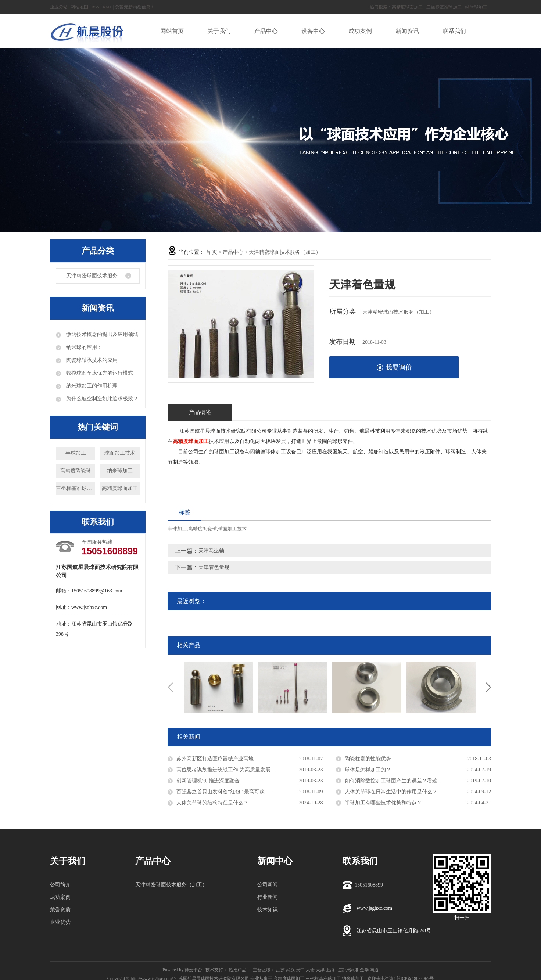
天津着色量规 (214, 567)
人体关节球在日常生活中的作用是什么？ (391, 792)
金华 (364, 970)
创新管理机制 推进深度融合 (208, 781)
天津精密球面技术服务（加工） (102, 276)
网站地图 (79, 7)
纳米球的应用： (83, 347)
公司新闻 (268, 885)
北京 (340, 970)
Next (488, 687)
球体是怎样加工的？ (368, 770)
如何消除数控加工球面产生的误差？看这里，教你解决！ (409, 781)
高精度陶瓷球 (76, 471)
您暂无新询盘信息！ (135, 7)
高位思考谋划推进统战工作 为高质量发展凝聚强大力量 (239, 770)
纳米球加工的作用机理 (91, 386)
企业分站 (59, 7)
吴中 (300, 970)
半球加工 (76, 453)
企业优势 (60, 922)
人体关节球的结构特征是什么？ (212, 803)
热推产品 (237, 970)
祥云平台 (193, 970)
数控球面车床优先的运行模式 (99, 373)
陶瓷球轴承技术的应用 (91, 360)
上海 (330, 970)
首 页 (212, 252)
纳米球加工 (476, 7)
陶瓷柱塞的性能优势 (368, 759)
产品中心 (233, 252)
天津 (320, 970)
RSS (95, 7)
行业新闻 (268, 897)
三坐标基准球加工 (444, 7)
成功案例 (60, 897)
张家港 (352, 970)
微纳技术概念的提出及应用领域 (101, 334)
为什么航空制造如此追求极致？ (101, 399)
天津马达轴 (211, 551)
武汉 (290, 970)
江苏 (280, 970)
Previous (170, 687)
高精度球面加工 (407, 7)
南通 (374, 970)
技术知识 (268, 910)
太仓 (310, 970)
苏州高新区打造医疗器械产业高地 (215, 759)
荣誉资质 (60, 910)
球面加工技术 (120, 453)
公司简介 (60, 885)
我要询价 (394, 367)
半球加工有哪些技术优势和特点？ (383, 803)
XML (107, 7)
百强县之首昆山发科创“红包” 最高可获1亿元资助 (232, 792)
